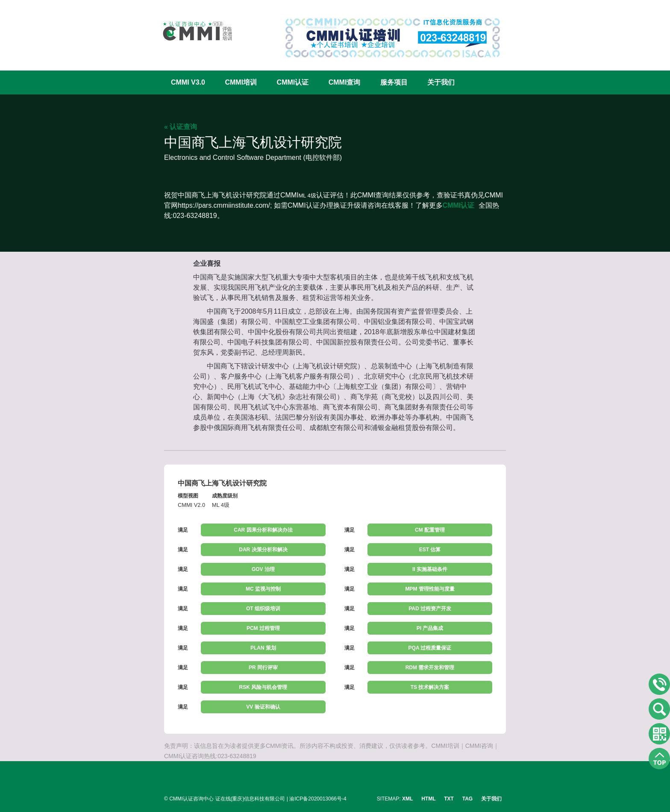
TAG (467, 799)
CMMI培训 (241, 82)
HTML (428, 799)
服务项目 (394, 82)
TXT (449, 799)
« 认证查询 (181, 127)
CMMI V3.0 (188, 82)
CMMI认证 (293, 82)
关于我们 (441, 82)
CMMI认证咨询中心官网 (192, 31)
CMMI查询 (345, 82)
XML (407, 799)
